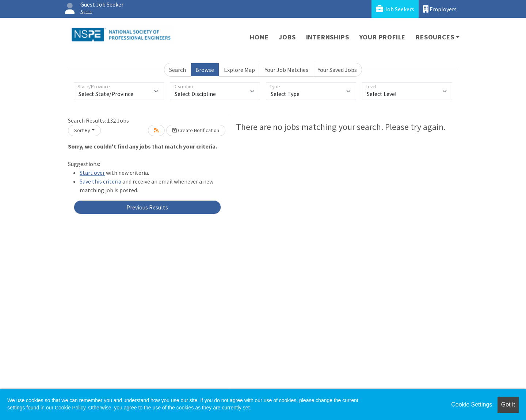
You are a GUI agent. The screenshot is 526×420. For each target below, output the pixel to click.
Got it (508, 404)
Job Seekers (395, 9)
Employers (440, 9)
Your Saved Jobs (337, 70)
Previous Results (147, 207)
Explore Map (239, 70)
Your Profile (383, 37)
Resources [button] (435, 37)
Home (259, 37)
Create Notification (196, 130)
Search (178, 70)
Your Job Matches (287, 70)
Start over (92, 173)
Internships (328, 37)
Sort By (82, 130)
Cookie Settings (472, 404)
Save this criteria (100, 181)
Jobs (287, 37)
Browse (205, 70)
